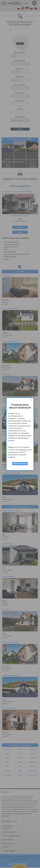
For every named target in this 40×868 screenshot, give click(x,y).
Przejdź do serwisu (20, 464)
